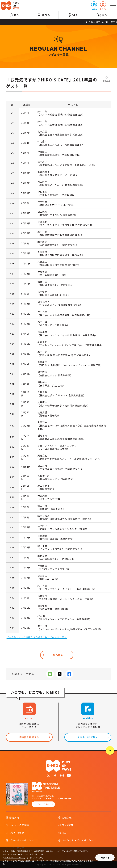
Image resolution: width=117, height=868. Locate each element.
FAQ (64, 833)
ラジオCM (67, 825)
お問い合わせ (17, 833)
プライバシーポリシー (22, 840)
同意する (105, 857)
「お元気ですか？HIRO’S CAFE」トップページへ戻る (37, 637)
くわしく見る (43, 804)
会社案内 (14, 817)
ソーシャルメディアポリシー (78, 840)
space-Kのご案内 (19, 825)
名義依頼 (67, 817)
